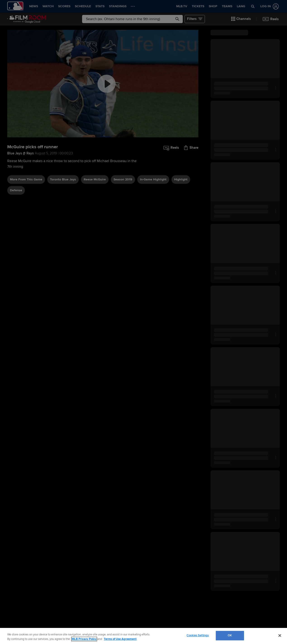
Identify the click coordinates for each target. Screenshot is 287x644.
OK (230, 635)
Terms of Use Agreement (120, 639)
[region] (143, 636)
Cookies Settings (198, 635)
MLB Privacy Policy (84, 639)
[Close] (280, 635)
